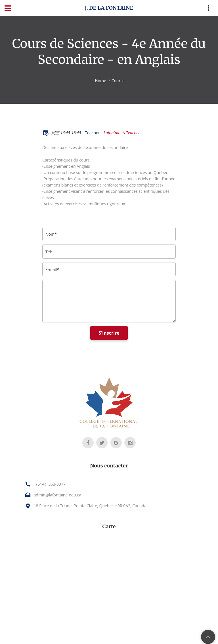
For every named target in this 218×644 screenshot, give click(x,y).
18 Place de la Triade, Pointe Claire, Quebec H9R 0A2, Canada (90, 506)
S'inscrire (109, 333)
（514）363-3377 (50, 484)
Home (100, 81)
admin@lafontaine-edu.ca (57, 495)
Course (118, 81)
